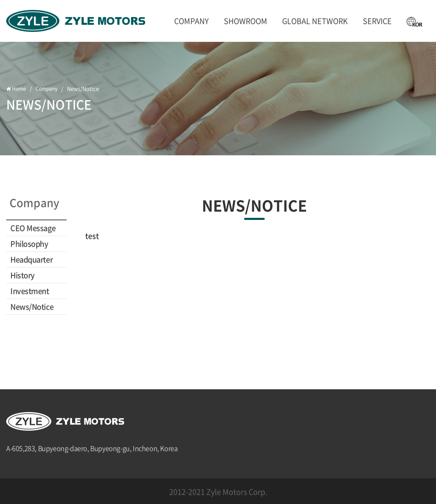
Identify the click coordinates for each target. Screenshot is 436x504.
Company (192, 21)
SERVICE (377, 21)
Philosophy (29, 244)
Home (17, 89)
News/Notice (32, 307)
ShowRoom (246, 21)
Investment (30, 291)
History (23, 275)
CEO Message (33, 228)
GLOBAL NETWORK (315, 21)
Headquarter (31, 259)
